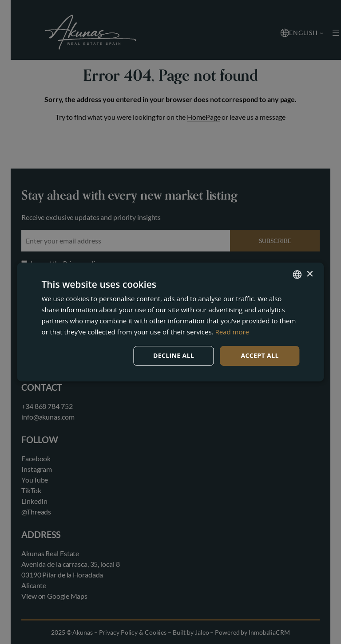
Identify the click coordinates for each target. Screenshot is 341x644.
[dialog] (170, 322)
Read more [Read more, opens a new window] (232, 332)
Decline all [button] (174, 355)
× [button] (310, 274)
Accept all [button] (260, 355)
